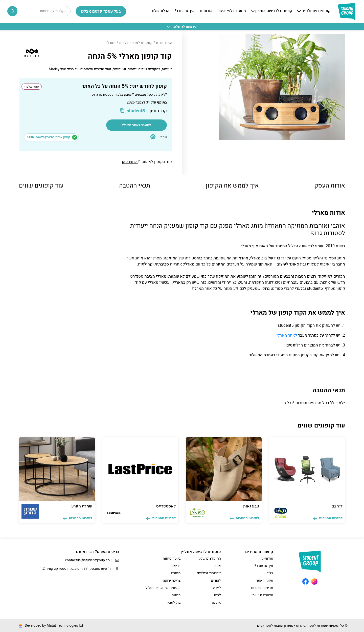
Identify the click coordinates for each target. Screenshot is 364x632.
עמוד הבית (164, 43)
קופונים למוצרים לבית (136, 43)
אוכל (217, 566)
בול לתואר (173, 603)
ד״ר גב (337, 506)
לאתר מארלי (287, 335)
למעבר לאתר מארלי (137, 125)
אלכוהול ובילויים (209, 573)
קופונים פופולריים (316, 11)
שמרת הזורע (82, 506)
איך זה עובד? (185, 11)
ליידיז (217, 588)
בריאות (175, 566)
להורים (216, 580)
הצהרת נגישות (263, 595)
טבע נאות (251, 506)
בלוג (270, 573)
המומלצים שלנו (210, 558)
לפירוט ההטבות (328, 518)
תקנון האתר (265, 580)
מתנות (176, 595)
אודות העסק (330, 186)
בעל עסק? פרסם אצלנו (101, 11)
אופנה (217, 603)
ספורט (176, 573)
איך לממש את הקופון (232, 186)
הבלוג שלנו (160, 11)
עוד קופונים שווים (41, 186)
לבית (217, 595)
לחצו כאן (130, 162)
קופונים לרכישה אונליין (274, 11)
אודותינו (206, 11)
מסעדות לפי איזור (232, 11)
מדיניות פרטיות (262, 588)
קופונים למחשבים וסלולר (162, 588)
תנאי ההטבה (135, 186)
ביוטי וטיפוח (172, 558)
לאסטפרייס (166, 506)
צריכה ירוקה (172, 580)
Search (13, 11)
